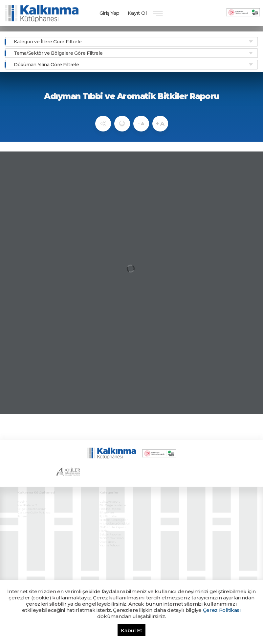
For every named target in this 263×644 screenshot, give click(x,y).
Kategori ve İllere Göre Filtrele (48, 42)
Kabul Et (131, 630)
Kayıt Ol (137, 13)
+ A (160, 124)
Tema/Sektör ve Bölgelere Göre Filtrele (58, 53)
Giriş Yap (110, 13)
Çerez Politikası (222, 610)
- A (141, 124)
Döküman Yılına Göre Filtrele (46, 65)
